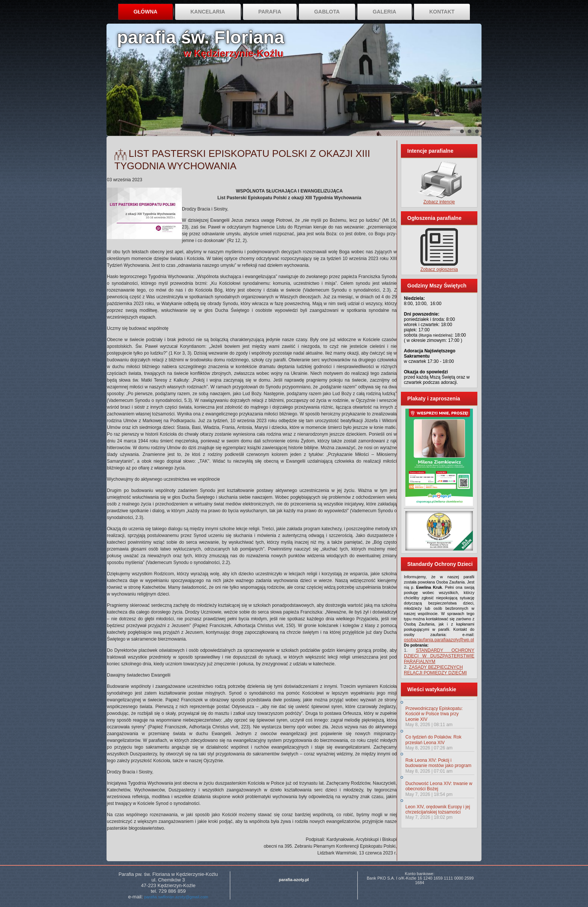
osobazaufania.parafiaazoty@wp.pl (439, 640)
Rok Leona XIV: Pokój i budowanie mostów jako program (438, 763)
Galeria (385, 12)
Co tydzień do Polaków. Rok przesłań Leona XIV (433, 740)
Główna (145, 12)
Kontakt (442, 12)
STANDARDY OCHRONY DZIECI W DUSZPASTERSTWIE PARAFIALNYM (439, 656)
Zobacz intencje (439, 202)
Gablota (327, 12)
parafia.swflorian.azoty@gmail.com (176, 897)
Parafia (270, 12)
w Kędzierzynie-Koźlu (234, 53)
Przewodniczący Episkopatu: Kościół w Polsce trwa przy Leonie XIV (434, 714)
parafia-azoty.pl (294, 880)
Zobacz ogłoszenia (439, 269)
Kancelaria (208, 12)
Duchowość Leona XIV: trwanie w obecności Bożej (439, 786)
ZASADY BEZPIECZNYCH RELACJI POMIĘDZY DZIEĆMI (435, 670)
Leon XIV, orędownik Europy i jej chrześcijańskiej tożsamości (438, 809)
